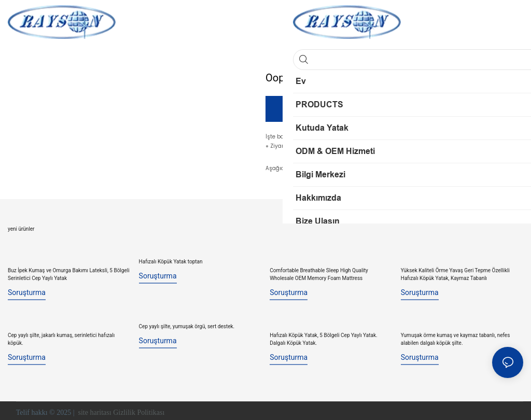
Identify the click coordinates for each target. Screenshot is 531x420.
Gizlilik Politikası (140, 409)
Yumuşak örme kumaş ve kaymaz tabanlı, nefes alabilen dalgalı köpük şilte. (456, 336)
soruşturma (27, 291)
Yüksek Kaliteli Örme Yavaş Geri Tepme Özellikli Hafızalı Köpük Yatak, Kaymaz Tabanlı (455, 273)
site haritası (95, 409)
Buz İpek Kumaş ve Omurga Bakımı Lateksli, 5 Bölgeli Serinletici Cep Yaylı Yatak (69, 273)
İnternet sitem (310, 147)
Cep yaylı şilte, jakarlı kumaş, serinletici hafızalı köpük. (61, 336)
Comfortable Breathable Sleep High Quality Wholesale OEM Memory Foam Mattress (319, 273)
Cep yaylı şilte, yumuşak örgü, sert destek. (187, 325)
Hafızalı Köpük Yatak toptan (171, 262)
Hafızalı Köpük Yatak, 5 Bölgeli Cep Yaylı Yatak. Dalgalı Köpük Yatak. (323, 336)
